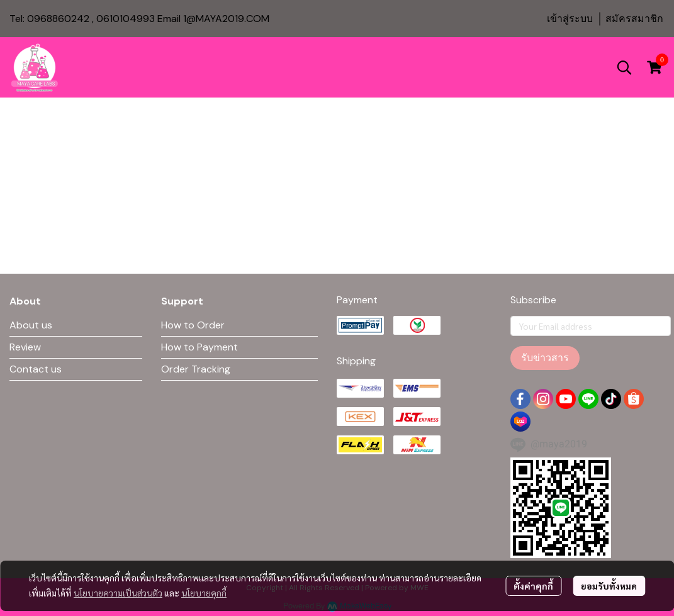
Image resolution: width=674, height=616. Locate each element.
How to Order (193, 325)
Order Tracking (196, 369)
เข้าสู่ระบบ (570, 19)
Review (25, 347)
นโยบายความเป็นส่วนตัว (118, 593)
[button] (624, 67)
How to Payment (199, 347)
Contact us (36, 369)
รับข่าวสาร (545, 358)
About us (31, 325)
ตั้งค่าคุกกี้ (533, 586)
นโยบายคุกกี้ (204, 593)
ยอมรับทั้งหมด (609, 586)
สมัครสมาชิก (634, 19)
